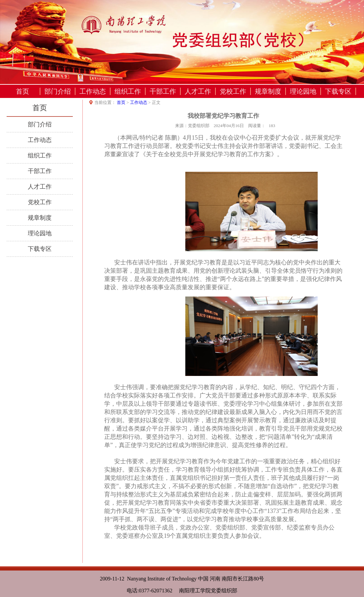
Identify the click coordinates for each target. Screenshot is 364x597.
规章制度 (268, 91)
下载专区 (338, 91)
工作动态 (93, 91)
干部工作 (163, 91)
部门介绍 (58, 91)
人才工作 (198, 91)
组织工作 (128, 91)
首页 (23, 91)
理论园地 (303, 91)
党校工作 (233, 91)
